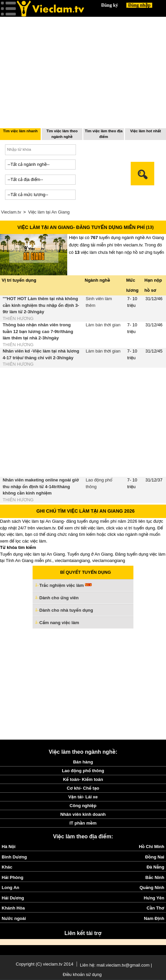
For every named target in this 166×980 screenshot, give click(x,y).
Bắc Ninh (155, 877)
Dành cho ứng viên (59, 598)
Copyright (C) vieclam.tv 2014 (45, 964)
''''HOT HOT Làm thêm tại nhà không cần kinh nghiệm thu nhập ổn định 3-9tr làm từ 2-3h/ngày (41, 305)
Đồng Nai (155, 857)
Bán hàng (83, 762)
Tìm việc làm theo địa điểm (103, 134)
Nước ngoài (14, 918)
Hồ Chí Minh (152, 847)
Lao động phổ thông (83, 771)
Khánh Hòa (13, 908)
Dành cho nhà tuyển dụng (66, 610)
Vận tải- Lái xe (83, 797)
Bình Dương (14, 857)
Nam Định (154, 918)
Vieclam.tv (11, 212)
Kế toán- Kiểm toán (83, 779)
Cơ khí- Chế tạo (83, 788)
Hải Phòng (12, 877)
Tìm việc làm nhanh (20, 131)
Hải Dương (13, 898)
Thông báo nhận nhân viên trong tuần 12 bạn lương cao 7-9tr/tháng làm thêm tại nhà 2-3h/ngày (38, 331)
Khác (7, 867)
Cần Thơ (155, 908)
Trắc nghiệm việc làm (66, 586)
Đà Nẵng (155, 867)
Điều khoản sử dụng (82, 974)
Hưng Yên (154, 898)
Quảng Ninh (152, 888)
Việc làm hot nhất (146, 131)
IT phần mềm (83, 823)
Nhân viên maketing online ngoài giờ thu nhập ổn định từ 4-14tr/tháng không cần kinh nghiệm (41, 486)
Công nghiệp (83, 806)
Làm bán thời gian (103, 325)
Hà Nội (9, 847)
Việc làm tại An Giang (49, 212)
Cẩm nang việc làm (59, 623)
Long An (10, 888)
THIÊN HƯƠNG (18, 318)
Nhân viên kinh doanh (83, 814)
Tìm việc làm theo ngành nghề (62, 134)
